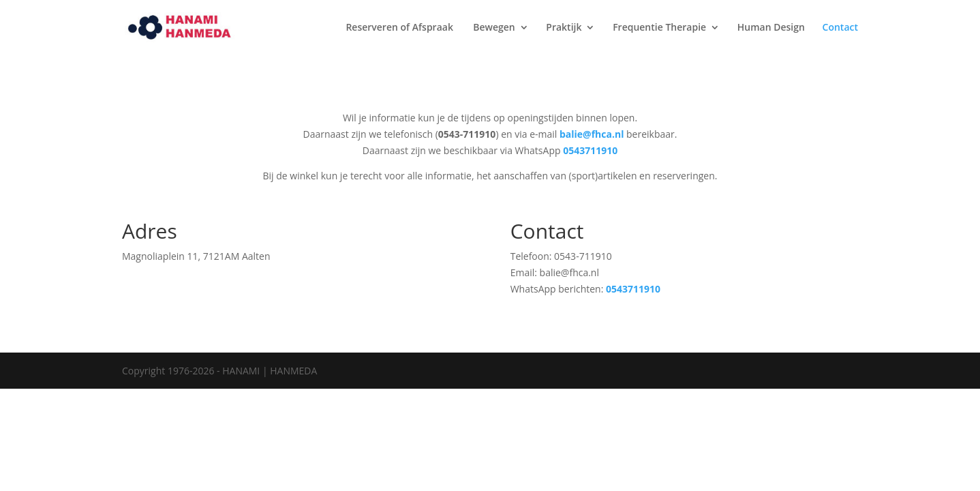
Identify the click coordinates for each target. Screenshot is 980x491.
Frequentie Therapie (659, 28)
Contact (840, 28)
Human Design (771, 28)
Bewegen (494, 28)
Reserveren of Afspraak (400, 28)
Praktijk (564, 28)
